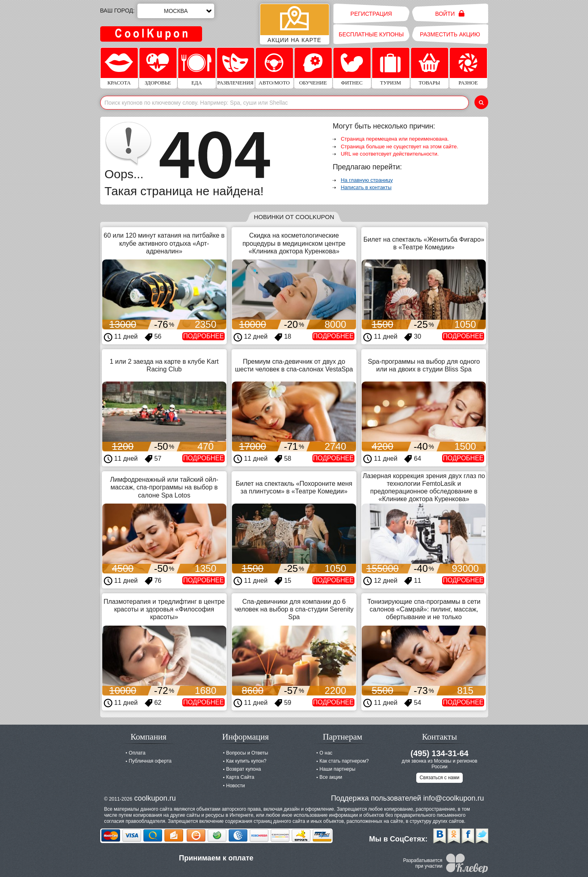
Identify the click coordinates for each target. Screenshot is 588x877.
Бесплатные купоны (371, 34)
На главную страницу (367, 180)
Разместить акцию (450, 34)
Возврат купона (244, 769)
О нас (326, 753)
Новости (236, 786)
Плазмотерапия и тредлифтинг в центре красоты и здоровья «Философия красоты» (164, 609)
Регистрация (371, 14)
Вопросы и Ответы (247, 753)
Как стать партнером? (344, 761)
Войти (450, 14)
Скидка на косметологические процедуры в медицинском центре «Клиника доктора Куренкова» (294, 243)
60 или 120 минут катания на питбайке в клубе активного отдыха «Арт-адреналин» (164, 243)
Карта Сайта (240, 777)
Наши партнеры (338, 769)
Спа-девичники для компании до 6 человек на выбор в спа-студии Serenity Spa (294, 609)
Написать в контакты (366, 187)
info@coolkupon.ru (453, 798)
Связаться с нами (439, 778)
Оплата (137, 753)
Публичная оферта (150, 761)
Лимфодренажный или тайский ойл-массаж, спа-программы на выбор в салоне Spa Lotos (164, 487)
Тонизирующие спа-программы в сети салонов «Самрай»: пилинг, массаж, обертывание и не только (424, 609)
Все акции (331, 777)
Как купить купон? (247, 761)
